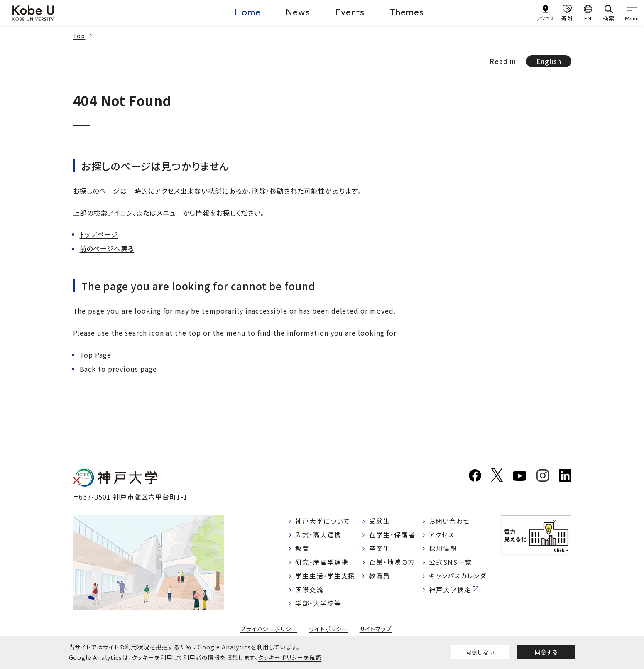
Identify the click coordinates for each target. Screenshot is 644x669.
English (549, 61)
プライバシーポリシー (269, 631)
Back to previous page (118, 369)
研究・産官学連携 (322, 564)
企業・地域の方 (392, 564)
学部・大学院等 (319, 605)
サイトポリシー (328, 631)
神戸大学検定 (451, 591)
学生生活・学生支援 (326, 577)
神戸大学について (323, 521)
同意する (546, 652)
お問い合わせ (450, 521)
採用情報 (443, 549)
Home (248, 12)
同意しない (480, 652)
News (298, 12)
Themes (407, 12)
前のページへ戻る (107, 248)
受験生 (380, 521)
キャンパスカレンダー (462, 577)
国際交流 (310, 591)
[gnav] (632, 12)
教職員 (380, 577)
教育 (303, 549)
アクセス (442, 535)
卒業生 (380, 549)
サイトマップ (376, 631)
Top (79, 36)
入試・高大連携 (319, 535)
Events (350, 12)
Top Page (96, 355)
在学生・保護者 (392, 535)
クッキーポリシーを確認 (290, 657)
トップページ (99, 234)
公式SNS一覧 (451, 564)
